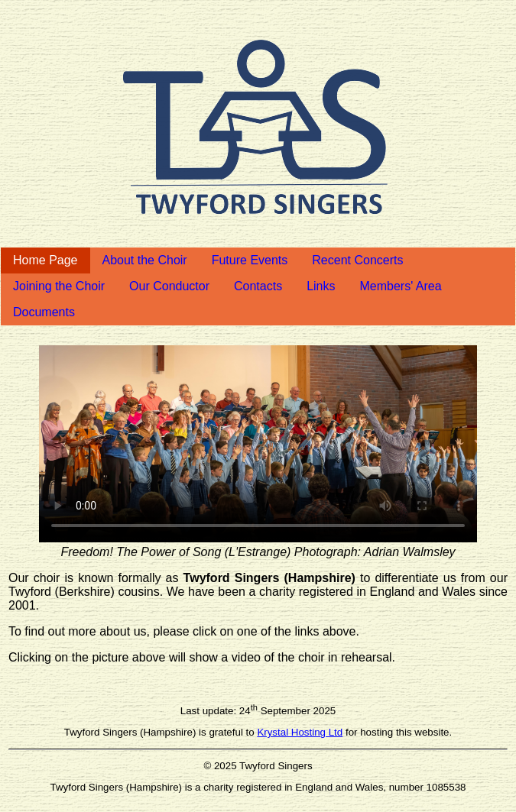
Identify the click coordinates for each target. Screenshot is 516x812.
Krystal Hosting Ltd (300, 732)
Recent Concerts (357, 260)
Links (321, 286)
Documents (44, 312)
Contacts (258, 286)
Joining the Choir (59, 286)
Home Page (45, 260)
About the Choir (145, 260)
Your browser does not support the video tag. (258, 444)
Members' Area (401, 286)
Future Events (250, 260)
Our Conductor (169, 286)
